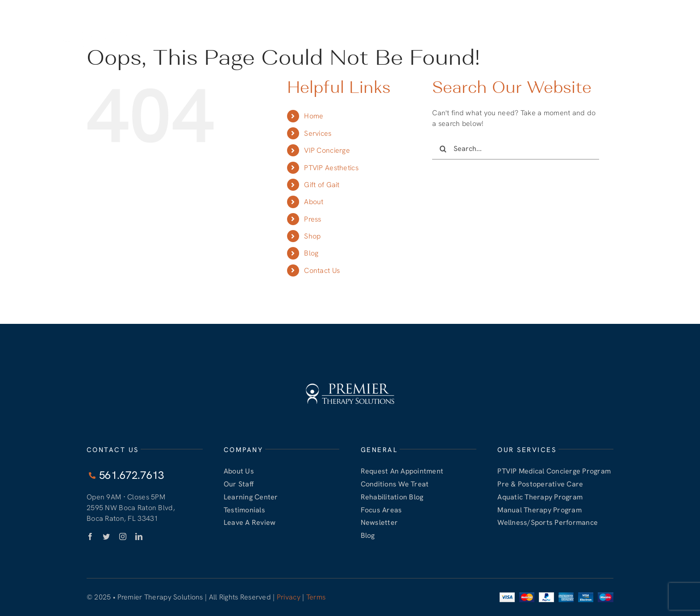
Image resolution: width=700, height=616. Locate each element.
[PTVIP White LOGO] (98, 30)
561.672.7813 (571, 8)
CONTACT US (623, 9)
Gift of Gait (322, 185)
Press (312, 219)
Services (318, 133)
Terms (316, 597)
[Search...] (515, 149)
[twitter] (106, 536)
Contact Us (322, 270)
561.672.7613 (514, 8)
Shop (312, 236)
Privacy (289, 597)
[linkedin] (139, 536)
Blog (311, 253)
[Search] (443, 149)
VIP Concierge (327, 150)
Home (314, 116)
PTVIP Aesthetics (331, 168)
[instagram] (123, 536)
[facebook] (90, 536)
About (314, 202)
